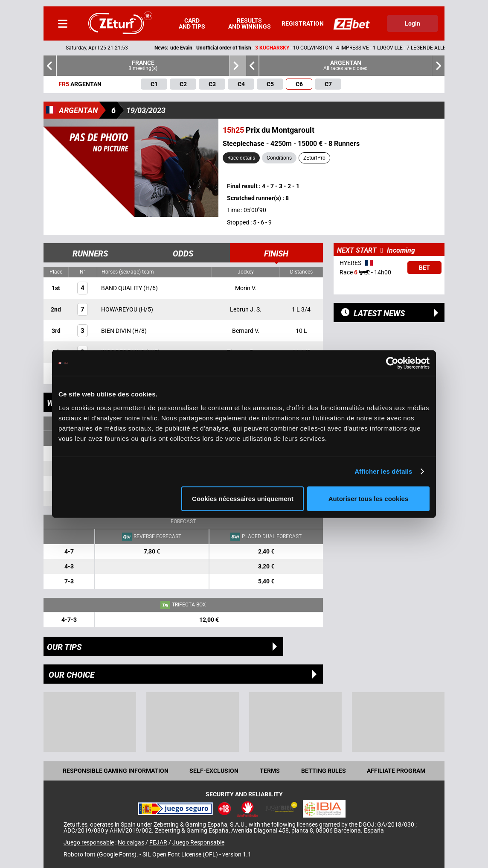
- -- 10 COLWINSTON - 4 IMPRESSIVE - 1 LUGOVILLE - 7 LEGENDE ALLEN (282, 48)
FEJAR (158, 842)
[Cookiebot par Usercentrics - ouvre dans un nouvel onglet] (392, 363)
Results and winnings (250, 23)
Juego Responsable (198, 842)
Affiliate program (396, 771)
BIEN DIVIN (117, 331)
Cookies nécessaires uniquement (243, 498)
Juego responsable (89, 842)
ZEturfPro (314, 158)
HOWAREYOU (120, 309)
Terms (270, 771)
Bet (424, 268)
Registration (303, 23)
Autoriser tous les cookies (369, 498)
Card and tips (192, 23)
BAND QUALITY (122, 288)
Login (412, 23)
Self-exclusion (214, 771)
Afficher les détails (383, 471)
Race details (241, 158)
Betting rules (324, 771)
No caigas (131, 842)
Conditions (279, 158)
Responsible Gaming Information (116, 771)
